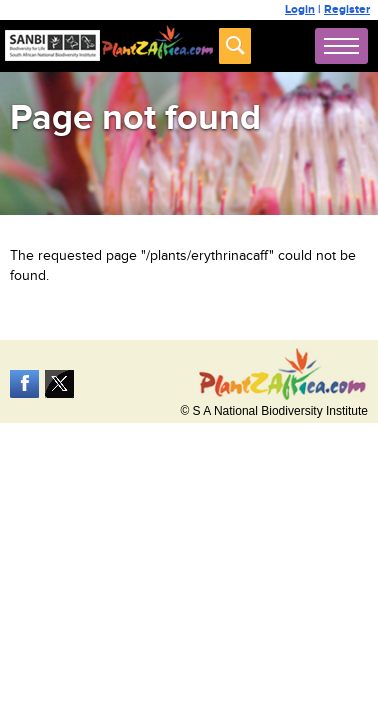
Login (300, 9)
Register (347, 9)
